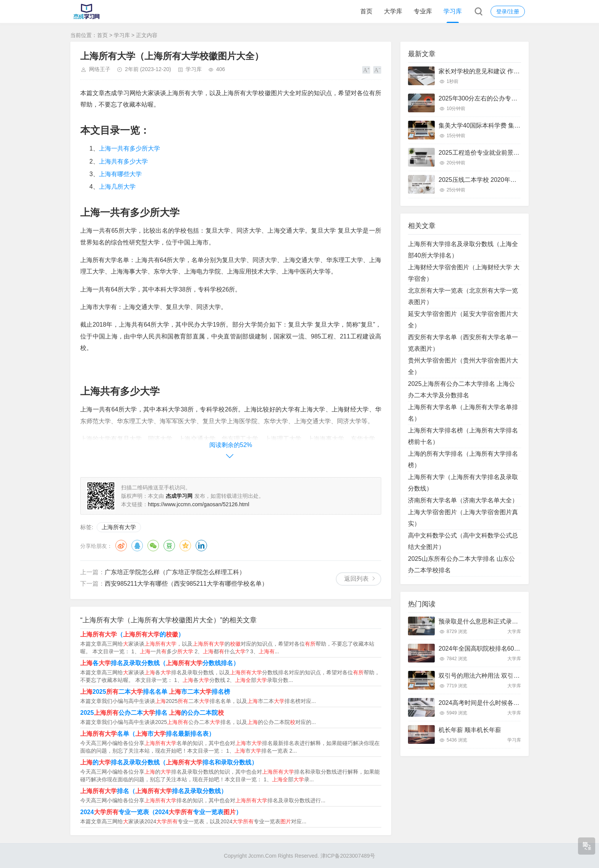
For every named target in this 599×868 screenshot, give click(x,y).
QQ (137, 546)
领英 (201, 546)
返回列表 (356, 579)
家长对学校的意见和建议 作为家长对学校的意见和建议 (513, 71)
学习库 (453, 11)
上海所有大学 (119, 527)
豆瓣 (169, 546)
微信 (153, 546)
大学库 (393, 11)
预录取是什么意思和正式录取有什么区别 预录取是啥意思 (516, 621)
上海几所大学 (117, 187)
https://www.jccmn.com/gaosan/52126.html (198, 504)
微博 (121, 546)
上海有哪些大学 (120, 174)
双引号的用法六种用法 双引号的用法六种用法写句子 (510, 676)
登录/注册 (508, 11)
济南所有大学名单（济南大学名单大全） (463, 500)
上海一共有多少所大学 (130, 148)
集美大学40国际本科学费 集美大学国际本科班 (501, 126)
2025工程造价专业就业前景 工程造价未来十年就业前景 (513, 153)
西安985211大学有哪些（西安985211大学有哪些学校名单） (186, 584)
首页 (366, 11)
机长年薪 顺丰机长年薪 (470, 730)
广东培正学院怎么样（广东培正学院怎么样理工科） (175, 572)
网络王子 (100, 69)
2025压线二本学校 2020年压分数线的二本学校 (502, 180)
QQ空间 (185, 546)
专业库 (423, 11)
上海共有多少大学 (123, 161)
